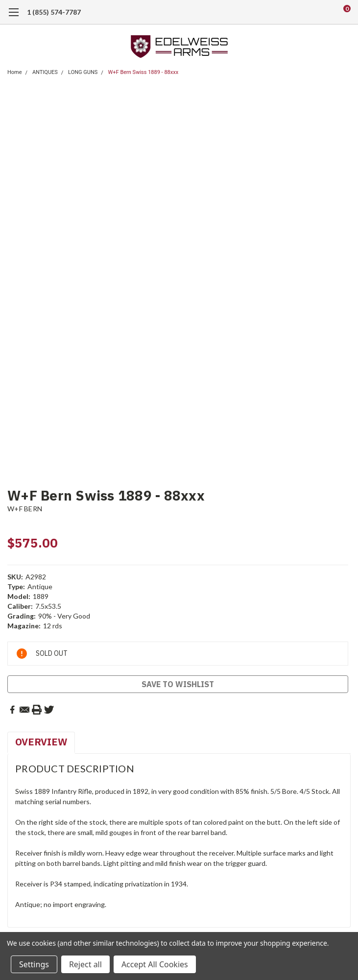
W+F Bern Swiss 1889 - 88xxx (143, 72)
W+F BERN (25, 509)
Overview (41, 742)
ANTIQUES (45, 72)
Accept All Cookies (155, 964)
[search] (307, 12)
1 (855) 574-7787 (54, 12)
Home (15, 72)
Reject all (85, 964)
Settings (34, 964)
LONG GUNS (83, 72)
